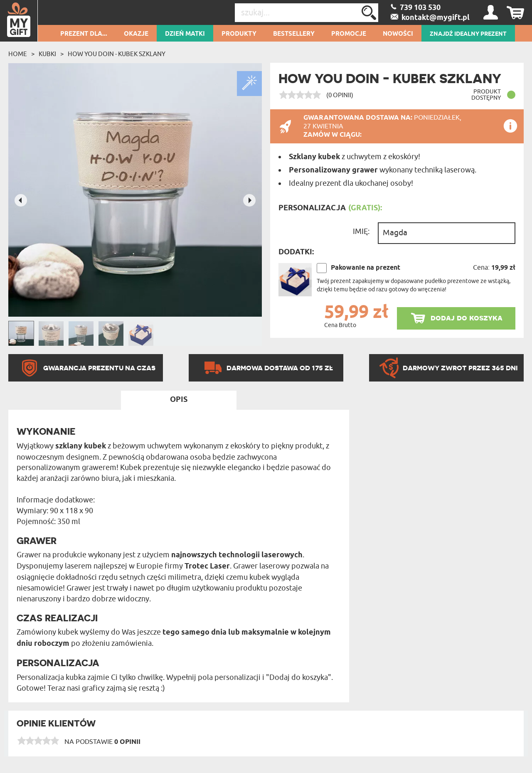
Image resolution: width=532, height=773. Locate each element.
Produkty (239, 34)
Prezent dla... (84, 34)
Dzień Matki (185, 34)
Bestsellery (294, 34)
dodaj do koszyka (467, 318)
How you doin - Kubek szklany (117, 54)
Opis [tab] (179, 400)
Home (18, 54)
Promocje (349, 34)
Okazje (136, 34)
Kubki (47, 54)
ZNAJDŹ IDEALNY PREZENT (468, 34)
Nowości (398, 34)
